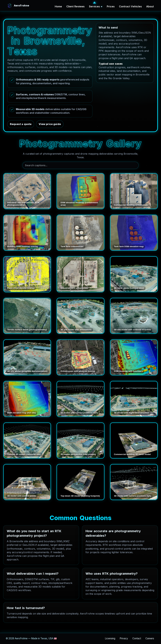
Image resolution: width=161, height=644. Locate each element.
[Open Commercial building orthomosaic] (134, 191)
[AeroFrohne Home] (18, 6)
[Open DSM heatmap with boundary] (134, 357)
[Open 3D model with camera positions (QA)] (80, 399)
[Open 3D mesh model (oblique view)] (134, 274)
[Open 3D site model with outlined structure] (134, 316)
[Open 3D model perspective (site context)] (80, 440)
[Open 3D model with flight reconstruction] (134, 399)
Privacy (124, 638)
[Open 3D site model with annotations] (80, 316)
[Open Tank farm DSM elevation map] (134, 233)
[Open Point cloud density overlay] (27, 274)
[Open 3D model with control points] (27, 482)
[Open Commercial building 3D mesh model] (134, 440)
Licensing (110, 638)
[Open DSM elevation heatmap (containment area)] (80, 191)
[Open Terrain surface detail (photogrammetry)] (27, 316)
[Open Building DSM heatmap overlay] (27, 233)
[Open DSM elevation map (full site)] (27, 399)
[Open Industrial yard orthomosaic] (80, 274)
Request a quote (21, 124)
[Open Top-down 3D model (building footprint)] (80, 482)
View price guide (50, 124)
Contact (137, 638)
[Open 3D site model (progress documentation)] (27, 357)
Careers (150, 638)
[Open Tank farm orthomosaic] (80, 233)
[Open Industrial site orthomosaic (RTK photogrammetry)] (27, 191)
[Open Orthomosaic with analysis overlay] (80, 357)
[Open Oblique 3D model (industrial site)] (27, 440)
